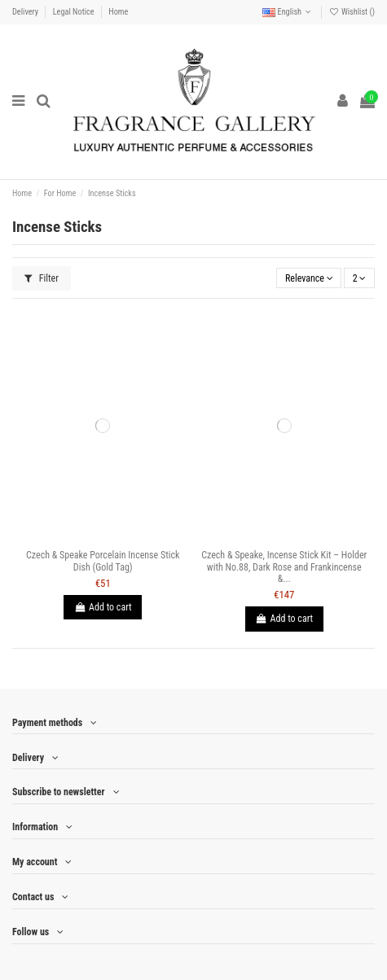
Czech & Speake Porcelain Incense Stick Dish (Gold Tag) (103, 561)
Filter (42, 278)
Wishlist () (352, 12)
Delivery (26, 12)
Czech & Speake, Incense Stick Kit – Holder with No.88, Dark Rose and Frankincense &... (284, 567)
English (288, 12)
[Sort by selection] (309, 278)
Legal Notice (75, 12)
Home (118, 12)
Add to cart (103, 607)
